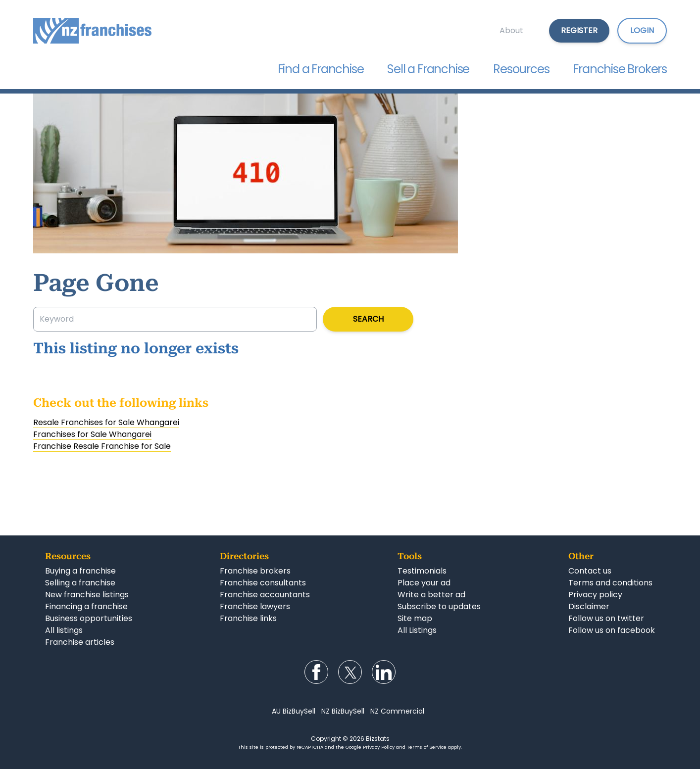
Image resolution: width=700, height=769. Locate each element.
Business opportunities (89, 618)
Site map (415, 618)
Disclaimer (589, 606)
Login (642, 30)
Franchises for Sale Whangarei (92, 434)
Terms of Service (427, 747)
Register (579, 30)
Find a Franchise (321, 69)
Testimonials (422, 571)
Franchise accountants (265, 595)
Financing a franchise (86, 606)
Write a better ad (431, 595)
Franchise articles (80, 642)
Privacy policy (595, 595)
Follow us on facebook (612, 630)
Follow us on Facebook (316, 672)
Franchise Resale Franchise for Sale (102, 446)
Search (368, 319)
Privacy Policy (379, 747)
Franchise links (248, 618)
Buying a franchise (80, 571)
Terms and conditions (610, 583)
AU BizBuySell (294, 711)
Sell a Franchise (428, 69)
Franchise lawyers (255, 606)
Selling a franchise (80, 583)
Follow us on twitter (606, 618)
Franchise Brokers (620, 69)
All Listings (417, 630)
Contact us (590, 571)
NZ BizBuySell (343, 711)
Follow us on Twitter (350, 672)
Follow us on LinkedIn (384, 672)
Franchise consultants (263, 583)
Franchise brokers (255, 571)
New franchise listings (87, 595)
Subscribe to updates (439, 606)
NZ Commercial (397, 711)
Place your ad (424, 583)
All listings (64, 630)
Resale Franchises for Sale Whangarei (106, 422)
